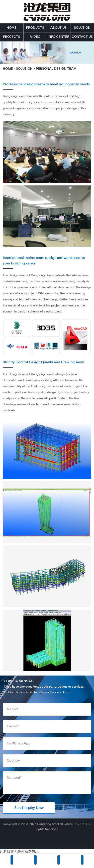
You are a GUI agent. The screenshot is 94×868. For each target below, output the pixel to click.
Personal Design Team (56, 69)
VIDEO (35, 37)
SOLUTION (82, 28)
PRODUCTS (35, 28)
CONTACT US (82, 37)
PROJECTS (12, 37)
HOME (12, 28)
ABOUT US (59, 28)
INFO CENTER (59, 37)
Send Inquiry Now (29, 808)
